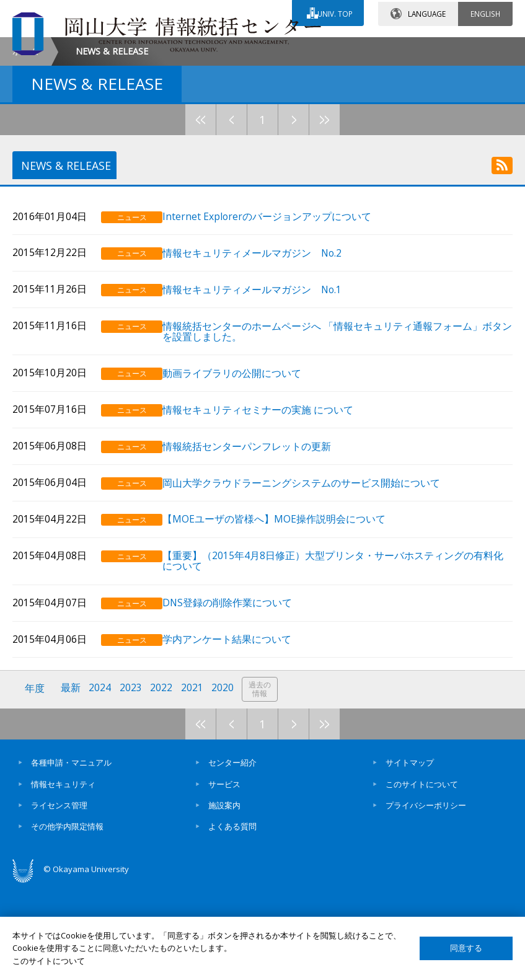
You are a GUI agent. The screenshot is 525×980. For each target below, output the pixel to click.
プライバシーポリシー (426, 899)
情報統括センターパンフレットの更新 (261, 543)
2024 (101, 783)
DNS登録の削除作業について (241, 698)
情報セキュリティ (63, 877)
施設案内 (224, 899)
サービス (224, 877)
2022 (163, 783)
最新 (71, 783)
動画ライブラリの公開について (246, 471)
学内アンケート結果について (241, 734)
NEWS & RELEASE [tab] (64, 270)
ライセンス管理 (59, 899)
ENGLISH (485, 12)
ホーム (25, 155)
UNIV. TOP (334, 12)
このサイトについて (422, 877)
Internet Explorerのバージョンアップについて (281, 316)
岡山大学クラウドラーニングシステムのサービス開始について (315, 579)
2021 (194, 783)
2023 (132, 783)
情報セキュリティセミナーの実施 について (272, 507)
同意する (466, 948)
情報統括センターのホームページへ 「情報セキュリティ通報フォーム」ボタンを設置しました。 (342, 430)
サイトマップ (410, 856)
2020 (225, 783)
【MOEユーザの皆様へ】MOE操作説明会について (288, 615)
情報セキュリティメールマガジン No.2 (266, 352)
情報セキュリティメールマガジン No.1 (266, 388)
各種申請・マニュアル (71, 856)
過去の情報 (263, 784)
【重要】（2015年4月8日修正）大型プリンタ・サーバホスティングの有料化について (342, 656)
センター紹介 (232, 856)
